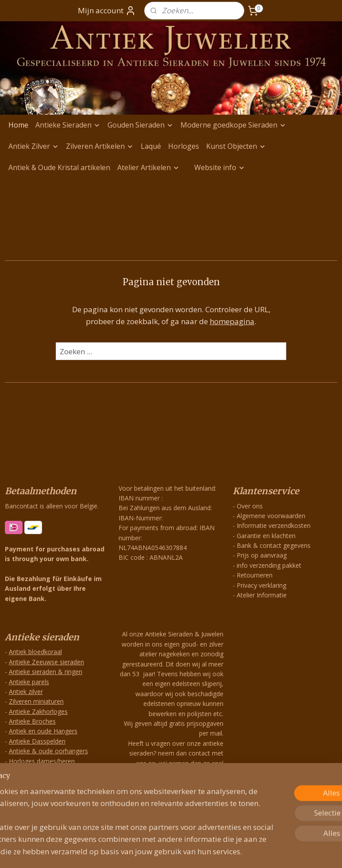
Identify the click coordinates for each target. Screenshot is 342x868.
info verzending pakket (269, 565)
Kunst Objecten (236, 146)
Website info (220, 167)
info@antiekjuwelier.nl (186, 794)
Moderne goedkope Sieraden (233, 125)
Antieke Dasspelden (37, 741)
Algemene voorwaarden (271, 516)
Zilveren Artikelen (100, 146)
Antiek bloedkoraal (35, 652)
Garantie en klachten (266, 536)
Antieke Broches (32, 721)
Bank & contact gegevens (274, 545)
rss (157, 852)
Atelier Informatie (262, 595)
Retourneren (255, 575)
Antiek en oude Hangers (43, 731)
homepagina (232, 321)
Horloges (184, 146)
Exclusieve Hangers (36, 791)
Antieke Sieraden (68, 125)
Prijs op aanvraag (262, 555)
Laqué (151, 146)
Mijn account (107, 11)
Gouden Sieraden (140, 125)
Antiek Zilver (34, 146)
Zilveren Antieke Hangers (44, 781)
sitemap (138, 852)
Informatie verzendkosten (274, 525)
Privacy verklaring (261, 585)
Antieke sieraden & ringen (46, 672)
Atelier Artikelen (148, 167)
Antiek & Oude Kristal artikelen (59, 167)
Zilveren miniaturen (36, 701)
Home (18, 125)
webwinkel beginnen (191, 852)
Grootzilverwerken (35, 771)
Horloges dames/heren (42, 761)
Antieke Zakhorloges (38, 711)
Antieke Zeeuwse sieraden (46, 662)
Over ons (250, 506)
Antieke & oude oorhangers (48, 751)
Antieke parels (29, 682)
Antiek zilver (26, 692)
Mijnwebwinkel (268, 852)
